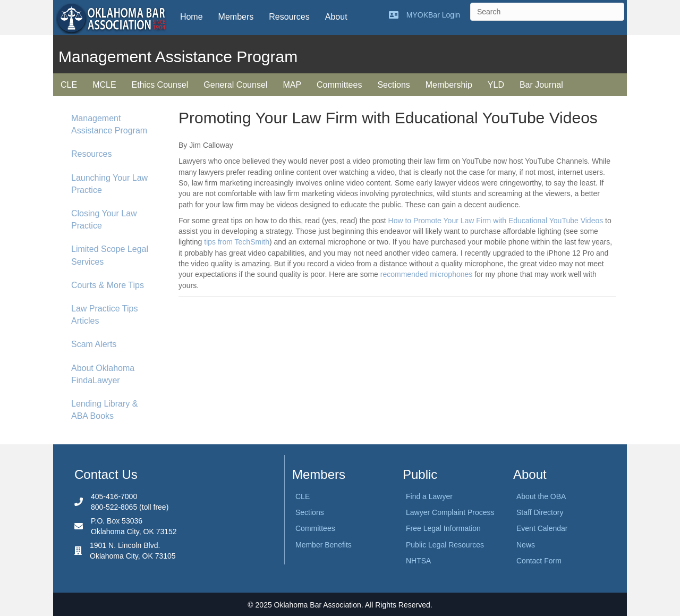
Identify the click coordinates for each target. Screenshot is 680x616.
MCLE (104, 85)
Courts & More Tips (108, 285)
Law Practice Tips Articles (104, 315)
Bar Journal (541, 85)
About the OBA (541, 496)
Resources (289, 17)
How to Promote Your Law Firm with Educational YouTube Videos (496, 221)
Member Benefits (324, 545)
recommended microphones (427, 274)
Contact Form (539, 561)
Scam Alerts (94, 344)
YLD (496, 85)
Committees (339, 85)
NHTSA (418, 561)
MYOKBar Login (433, 15)
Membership (449, 85)
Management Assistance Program (109, 124)
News (526, 545)
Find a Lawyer (429, 496)
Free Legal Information (443, 528)
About (336, 17)
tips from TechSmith (237, 242)
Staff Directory (540, 512)
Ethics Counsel (160, 85)
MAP (292, 85)
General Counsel (235, 85)
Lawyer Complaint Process (450, 512)
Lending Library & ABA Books (104, 410)
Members (236, 17)
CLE (69, 85)
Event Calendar (542, 528)
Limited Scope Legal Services (110, 255)
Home (192, 17)
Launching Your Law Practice (109, 184)
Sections (393, 85)
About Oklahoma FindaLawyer (103, 374)
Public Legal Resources (445, 545)
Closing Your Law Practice (104, 220)
